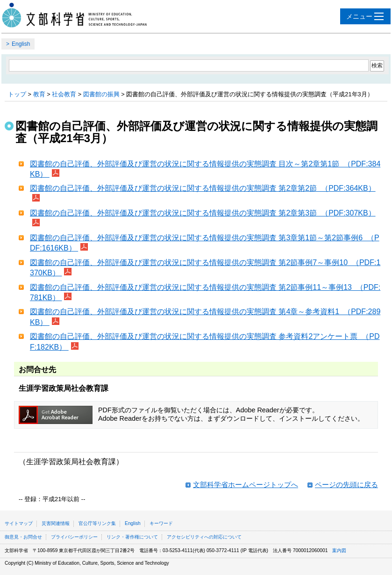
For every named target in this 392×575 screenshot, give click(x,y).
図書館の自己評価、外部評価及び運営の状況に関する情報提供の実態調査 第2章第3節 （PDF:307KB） (203, 213)
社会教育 (64, 94)
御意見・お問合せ (23, 537)
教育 (39, 94)
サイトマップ (19, 523)
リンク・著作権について (132, 537)
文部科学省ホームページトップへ (246, 485)
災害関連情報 (56, 523)
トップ (17, 94)
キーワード (161, 523)
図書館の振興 (101, 94)
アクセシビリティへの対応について (204, 537)
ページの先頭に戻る (346, 485)
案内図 (339, 550)
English (21, 44)
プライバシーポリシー (74, 537)
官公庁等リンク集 (97, 523)
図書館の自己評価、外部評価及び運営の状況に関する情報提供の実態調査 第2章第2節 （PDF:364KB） (203, 188)
